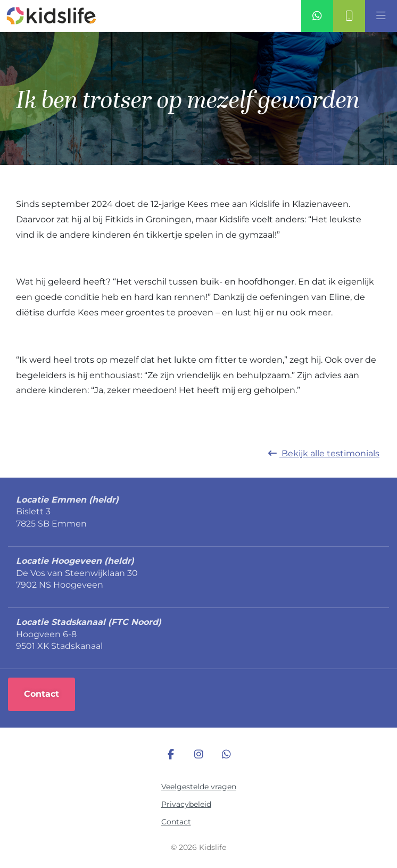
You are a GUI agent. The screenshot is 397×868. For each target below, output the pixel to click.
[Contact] (349, 16)
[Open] (381, 16)
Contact (176, 822)
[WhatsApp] (226, 755)
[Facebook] (171, 755)
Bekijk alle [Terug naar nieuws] (324, 453)
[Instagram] (198, 755)
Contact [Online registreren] (42, 694)
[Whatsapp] (317, 16)
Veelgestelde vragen (199, 787)
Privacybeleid (186, 804)
